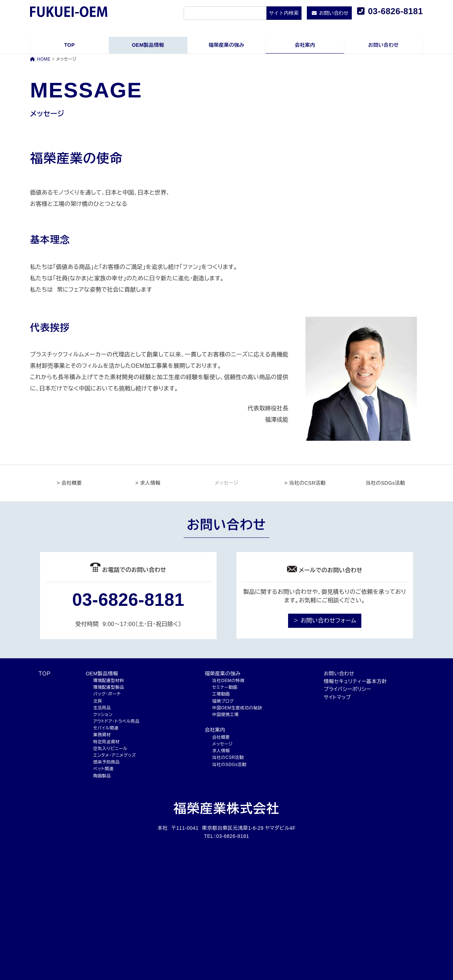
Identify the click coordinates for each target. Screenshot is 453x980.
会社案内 (215, 730)
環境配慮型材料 (108, 681)
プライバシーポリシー (348, 689)
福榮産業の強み (223, 674)
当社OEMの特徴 (228, 681)
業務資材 (102, 735)
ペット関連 (103, 769)
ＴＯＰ (45, 674)
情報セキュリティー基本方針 (355, 681)
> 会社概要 (70, 483)
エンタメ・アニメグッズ (114, 755)
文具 (98, 701)
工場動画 (221, 694)
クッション (103, 715)
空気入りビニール (110, 749)
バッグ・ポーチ (107, 694)
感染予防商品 (106, 762)
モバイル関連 (106, 728)
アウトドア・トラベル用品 (116, 721)
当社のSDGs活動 (383, 483)
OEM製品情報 (102, 674)
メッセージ (223, 744)
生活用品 (102, 708)
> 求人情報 (148, 483)
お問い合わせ (339, 674)
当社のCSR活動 (228, 757)
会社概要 (221, 737)
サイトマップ (337, 697)
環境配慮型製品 (108, 687)
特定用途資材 (106, 742)
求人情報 (221, 751)
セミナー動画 (225, 687)
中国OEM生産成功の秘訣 (237, 708)
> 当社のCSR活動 (305, 483)
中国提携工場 (226, 715)
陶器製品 (102, 776)
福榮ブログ (223, 701)
